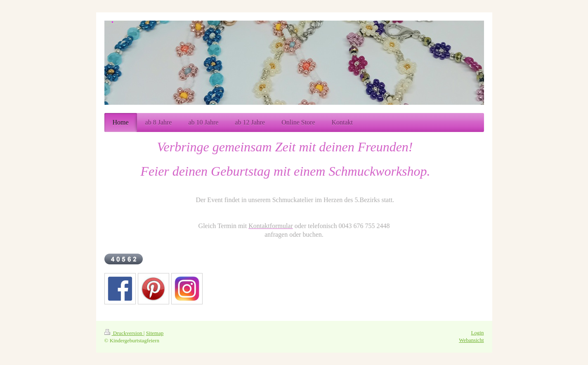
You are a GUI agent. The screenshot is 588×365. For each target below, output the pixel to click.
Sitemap (155, 333)
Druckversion (124, 333)
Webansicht (471, 340)
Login (477, 333)
